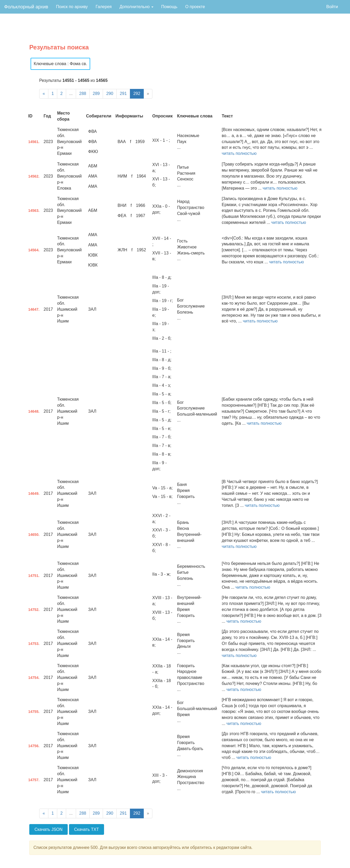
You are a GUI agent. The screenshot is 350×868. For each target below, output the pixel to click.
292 (137, 93)
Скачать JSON (48, 829)
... (71, 93)
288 (83, 93)
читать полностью (239, 153)
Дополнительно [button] (136, 7)
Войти (332, 7)
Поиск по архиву (72, 7)
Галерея (104, 7)
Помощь (169, 7)
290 (110, 93)
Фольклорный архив (26, 7)
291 (123, 93)
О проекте (195, 7)
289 (96, 93)
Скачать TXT (87, 829)
